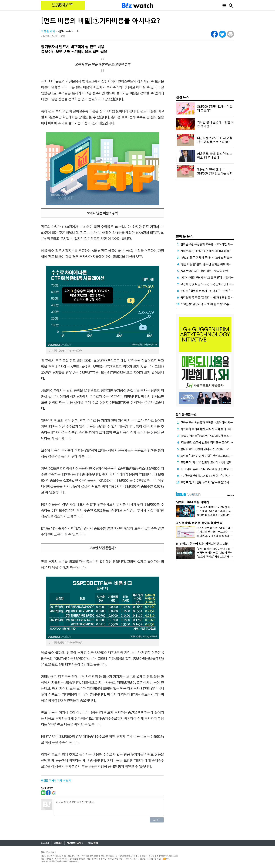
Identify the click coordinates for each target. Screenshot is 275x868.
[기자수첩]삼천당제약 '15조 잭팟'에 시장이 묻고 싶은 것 (213, 277)
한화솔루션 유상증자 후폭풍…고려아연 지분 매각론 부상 (214, 244)
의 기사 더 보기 (56, 780)
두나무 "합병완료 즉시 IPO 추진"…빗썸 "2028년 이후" (213, 291)
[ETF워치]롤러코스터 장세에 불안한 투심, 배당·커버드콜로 (215, 469)
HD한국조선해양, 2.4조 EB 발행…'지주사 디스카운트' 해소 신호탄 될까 (223, 476)
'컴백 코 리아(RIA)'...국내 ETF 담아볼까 (219, 549)
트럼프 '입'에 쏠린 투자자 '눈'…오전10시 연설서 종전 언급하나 (218, 482)
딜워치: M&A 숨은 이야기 (192, 502)
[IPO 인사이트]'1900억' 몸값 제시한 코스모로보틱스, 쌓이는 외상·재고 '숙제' (226, 436)
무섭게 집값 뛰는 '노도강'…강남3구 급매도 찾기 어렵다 (213, 284)
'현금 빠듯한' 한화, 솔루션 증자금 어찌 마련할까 (209, 264)
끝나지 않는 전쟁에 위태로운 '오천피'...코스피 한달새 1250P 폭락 (219, 449)
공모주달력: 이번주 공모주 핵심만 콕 (199, 523)
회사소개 (45, 843)
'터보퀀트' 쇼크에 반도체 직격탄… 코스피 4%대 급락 (212, 442)
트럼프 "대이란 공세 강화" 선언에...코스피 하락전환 (211, 456)
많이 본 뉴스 (184, 236)
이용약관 (58, 843)
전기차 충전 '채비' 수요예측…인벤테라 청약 (221, 532)
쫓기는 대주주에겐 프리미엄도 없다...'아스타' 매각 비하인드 (230, 515)
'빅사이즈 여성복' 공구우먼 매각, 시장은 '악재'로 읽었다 (228, 507)
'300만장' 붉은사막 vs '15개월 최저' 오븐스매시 (209, 304)
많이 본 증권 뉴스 (186, 414)
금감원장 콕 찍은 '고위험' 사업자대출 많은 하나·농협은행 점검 (217, 297)
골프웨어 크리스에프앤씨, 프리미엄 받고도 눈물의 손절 (227, 511)
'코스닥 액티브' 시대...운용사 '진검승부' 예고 (222, 557)
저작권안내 (93, 843)
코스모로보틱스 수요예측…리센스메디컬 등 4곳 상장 (226, 528)
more (231, 495)
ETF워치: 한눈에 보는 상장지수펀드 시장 (202, 544)
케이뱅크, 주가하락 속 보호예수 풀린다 (219, 536)
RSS (166, 859)
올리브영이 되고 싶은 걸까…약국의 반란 (204, 271)
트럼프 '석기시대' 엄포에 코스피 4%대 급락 (206, 462)
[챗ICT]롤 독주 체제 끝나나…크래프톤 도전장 (207, 257)
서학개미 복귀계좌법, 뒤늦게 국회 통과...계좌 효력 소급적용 (216, 429)
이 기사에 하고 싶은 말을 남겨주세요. (109, 807)
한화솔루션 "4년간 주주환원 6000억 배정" (206, 251)
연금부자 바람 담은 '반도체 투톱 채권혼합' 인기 (223, 552)
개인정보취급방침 (75, 843)
